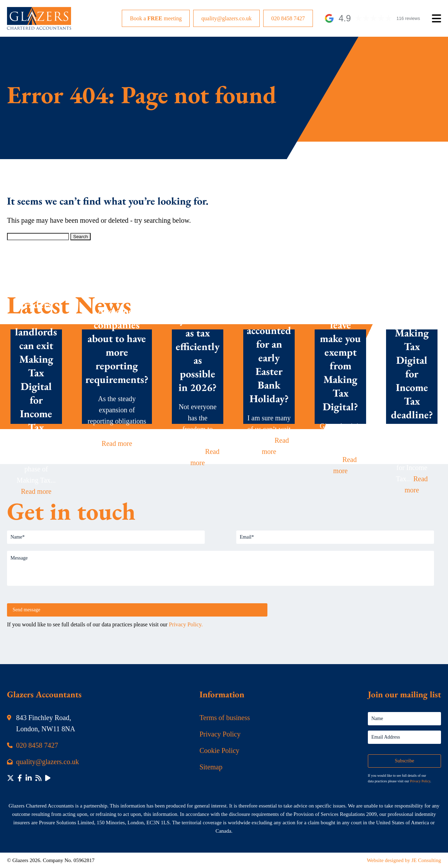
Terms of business (225, 718)
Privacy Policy (220, 734)
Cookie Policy (219, 750)
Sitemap (211, 767)
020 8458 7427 (288, 18)
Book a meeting (156, 18)
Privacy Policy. (186, 624)
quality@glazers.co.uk (226, 18)
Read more (36, 491)
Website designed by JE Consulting (404, 860)
